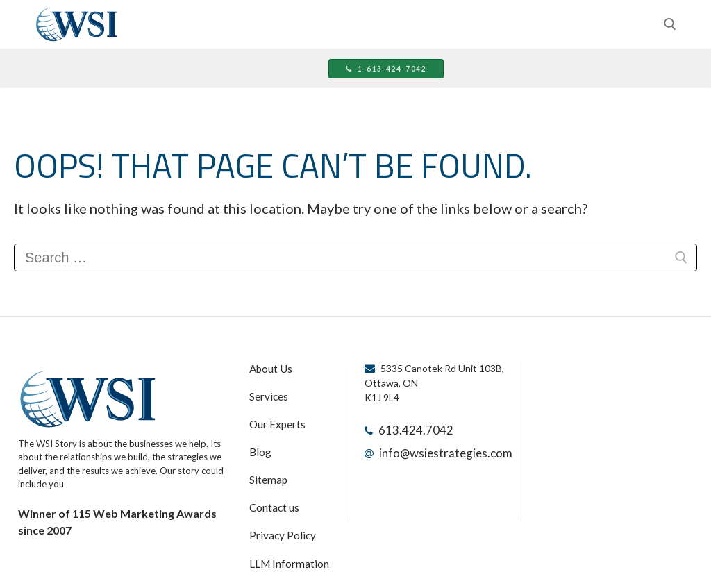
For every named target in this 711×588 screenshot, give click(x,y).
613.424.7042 (408, 429)
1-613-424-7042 (376, 69)
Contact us (271, 489)
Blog (258, 440)
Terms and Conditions (294, 562)
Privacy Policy (277, 513)
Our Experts (274, 416)
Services (266, 392)
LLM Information (283, 537)
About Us (268, 367)
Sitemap (266, 464)
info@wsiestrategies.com (434, 449)
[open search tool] (670, 24)
